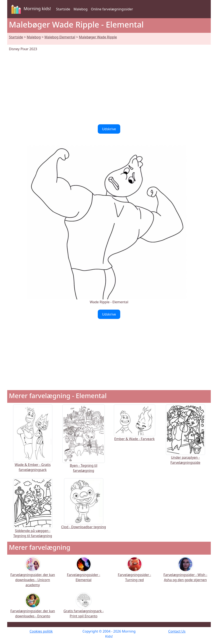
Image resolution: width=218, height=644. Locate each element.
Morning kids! (30, 9)
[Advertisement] (109, 88)
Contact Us (177, 631)
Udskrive (109, 129)
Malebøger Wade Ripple (98, 37)
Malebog (81, 9)
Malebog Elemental (60, 37)
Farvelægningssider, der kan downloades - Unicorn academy (33, 574)
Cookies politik (41, 631)
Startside (63, 9)
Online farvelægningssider (112, 9)
